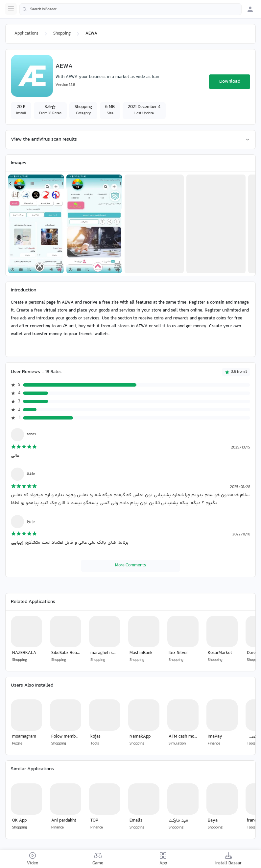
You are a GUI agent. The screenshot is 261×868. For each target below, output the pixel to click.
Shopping (62, 34)
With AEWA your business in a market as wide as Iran (107, 77)
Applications (26, 34)
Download (230, 81)
